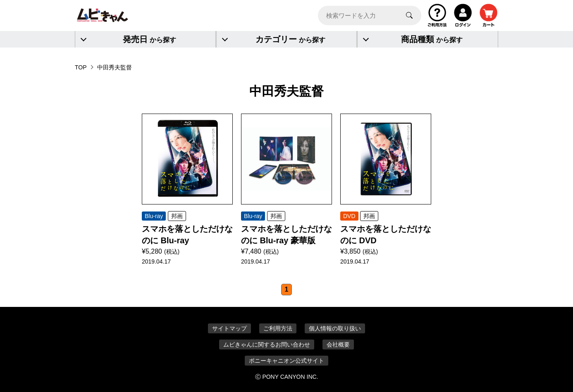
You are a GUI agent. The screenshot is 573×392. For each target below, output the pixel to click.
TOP (81, 67)
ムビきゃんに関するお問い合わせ (267, 344)
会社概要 (338, 344)
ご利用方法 (278, 328)
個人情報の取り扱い (335, 328)
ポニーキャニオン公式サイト (286, 361)
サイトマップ (229, 328)
